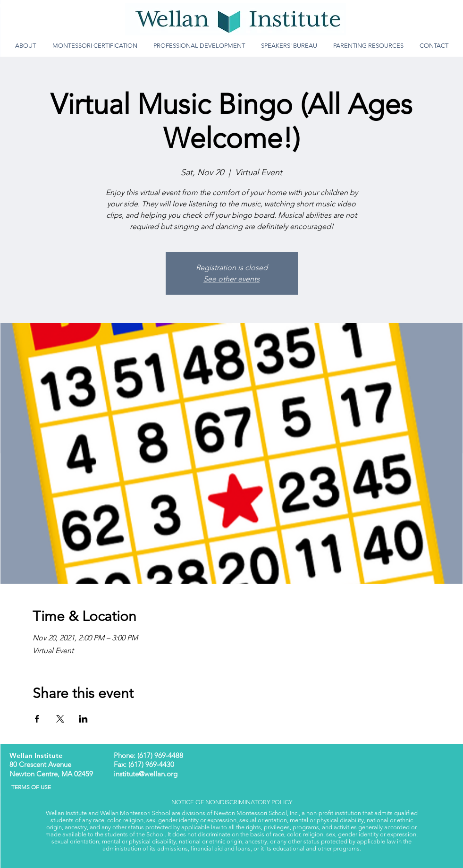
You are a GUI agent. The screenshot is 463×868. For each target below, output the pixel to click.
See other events (231, 279)
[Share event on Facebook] (37, 719)
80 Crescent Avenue (40, 764)
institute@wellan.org (146, 774)
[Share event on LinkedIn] (83, 719)
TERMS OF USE (28, 787)
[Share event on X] (60, 719)
